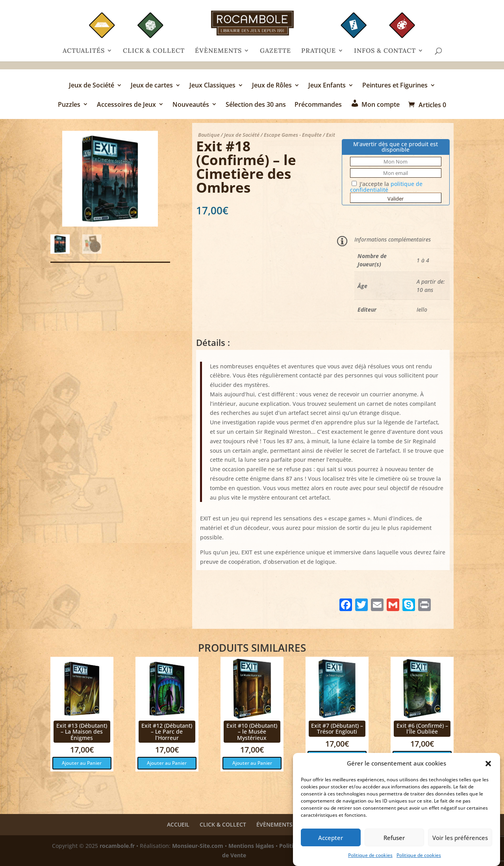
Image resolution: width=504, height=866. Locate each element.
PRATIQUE (319, 51)
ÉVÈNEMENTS (218, 51)
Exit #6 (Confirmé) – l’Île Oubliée (422, 728)
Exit (331, 135)
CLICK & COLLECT (154, 51)
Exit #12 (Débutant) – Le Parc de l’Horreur (167, 732)
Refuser (394, 838)
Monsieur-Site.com (198, 846)
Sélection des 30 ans (256, 105)
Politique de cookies (370, 855)
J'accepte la (386, 187)
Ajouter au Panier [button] (82, 763)
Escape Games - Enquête (293, 135)
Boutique (209, 135)
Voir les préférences (460, 838)
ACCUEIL (178, 824)
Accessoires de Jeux (126, 105)
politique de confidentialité (386, 187)
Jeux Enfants (327, 86)
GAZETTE (275, 51)
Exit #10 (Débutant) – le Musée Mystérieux (252, 732)
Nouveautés (191, 105)
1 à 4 (423, 260)
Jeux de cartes (152, 86)
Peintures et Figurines (395, 86)
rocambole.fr (117, 846)
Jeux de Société (92, 86)
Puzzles (69, 105)
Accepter (331, 838)
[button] (488, 764)
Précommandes (318, 105)
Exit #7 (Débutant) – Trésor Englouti (337, 728)
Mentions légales (251, 846)
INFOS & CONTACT (385, 51)
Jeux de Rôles (272, 86)
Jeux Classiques (212, 86)
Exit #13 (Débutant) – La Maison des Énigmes (82, 732)
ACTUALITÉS (84, 51)
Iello (422, 309)
